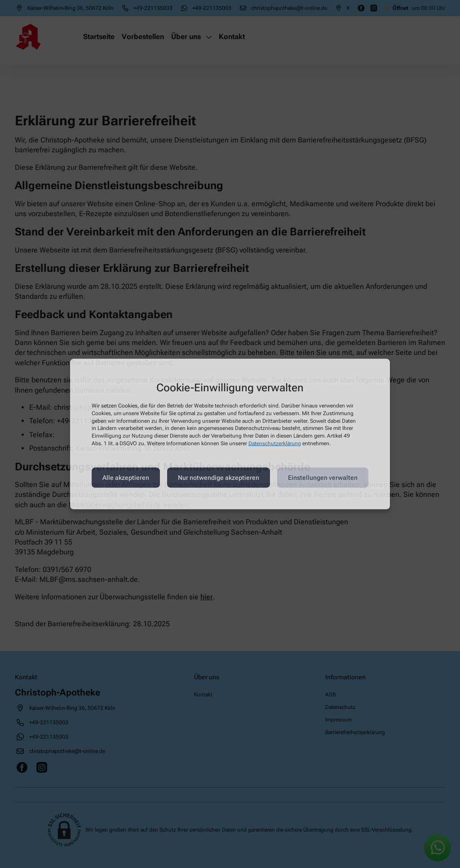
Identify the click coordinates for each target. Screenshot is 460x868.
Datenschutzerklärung (275, 443)
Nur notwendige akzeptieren (219, 478)
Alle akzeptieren (126, 478)
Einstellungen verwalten (323, 478)
